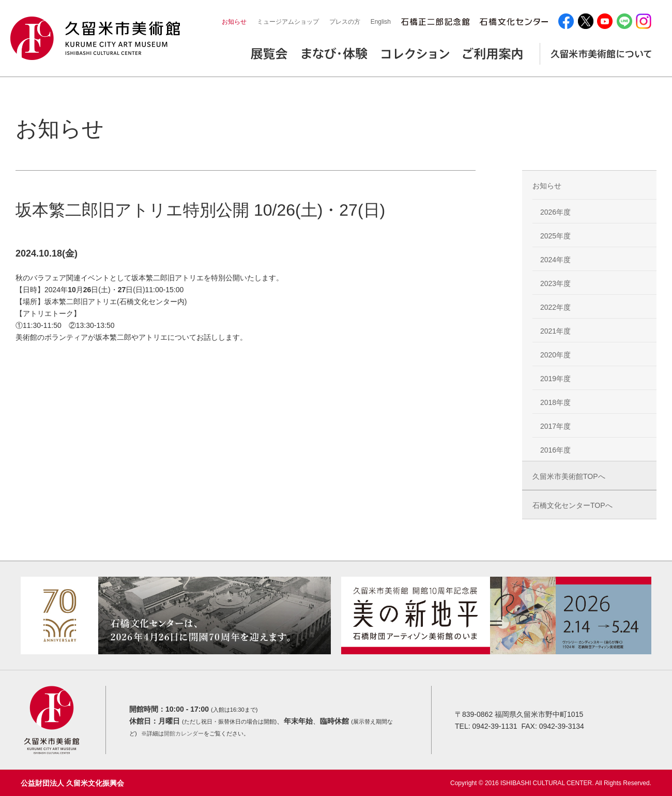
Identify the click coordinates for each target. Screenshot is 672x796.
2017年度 (555, 426)
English (381, 22)
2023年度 (555, 283)
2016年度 (555, 450)
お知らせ (234, 22)
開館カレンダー (184, 733)
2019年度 (555, 379)
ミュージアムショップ (288, 22)
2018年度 (555, 402)
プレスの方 (345, 22)
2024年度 (555, 260)
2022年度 (555, 307)
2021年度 (555, 331)
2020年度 (555, 355)
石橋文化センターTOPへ (572, 505)
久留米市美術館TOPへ (569, 476)
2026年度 (555, 212)
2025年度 (555, 236)
